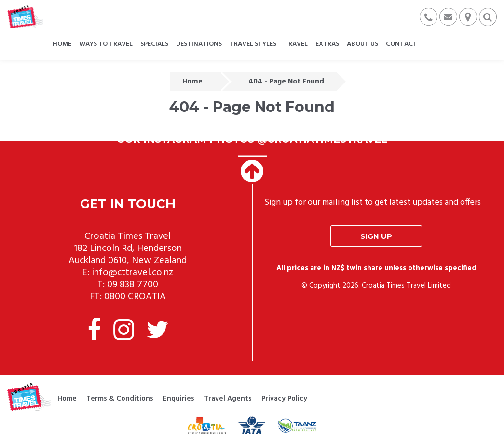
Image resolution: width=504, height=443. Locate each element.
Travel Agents (228, 399)
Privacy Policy (284, 399)
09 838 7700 (133, 285)
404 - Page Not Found (286, 82)
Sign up (376, 236)
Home (192, 82)
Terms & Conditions (120, 399)
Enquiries (179, 399)
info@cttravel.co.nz (132, 273)
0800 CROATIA (135, 297)
